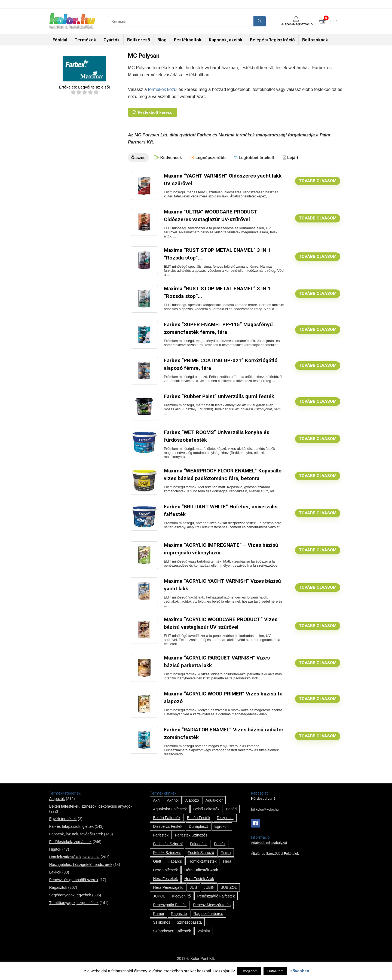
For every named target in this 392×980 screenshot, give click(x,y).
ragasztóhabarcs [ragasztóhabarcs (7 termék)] (208, 919)
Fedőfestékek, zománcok (70, 847)
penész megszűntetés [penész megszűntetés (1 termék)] (212, 910)
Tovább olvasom (318, 181)
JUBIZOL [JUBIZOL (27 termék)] (229, 893)
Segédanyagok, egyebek (70, 900)
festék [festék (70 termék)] (220, 849)
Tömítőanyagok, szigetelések (74, 908)
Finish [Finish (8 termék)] (226, 858)
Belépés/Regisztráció (272, 40)
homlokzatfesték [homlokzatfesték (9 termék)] (202, 867)
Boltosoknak (315, 40)
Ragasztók (58, 893)
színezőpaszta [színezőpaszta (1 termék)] (189, 928)
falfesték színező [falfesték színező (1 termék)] (168, 849)
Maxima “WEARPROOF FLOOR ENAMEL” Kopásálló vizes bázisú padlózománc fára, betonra (215, 478)
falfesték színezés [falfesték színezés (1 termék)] (191, 841)
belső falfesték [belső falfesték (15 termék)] (206, 814)
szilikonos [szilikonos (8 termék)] (162, 928)
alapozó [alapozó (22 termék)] (192, 806)
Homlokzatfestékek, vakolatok (74, 862)
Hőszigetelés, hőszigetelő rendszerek (81, 870)
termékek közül (163, 89)
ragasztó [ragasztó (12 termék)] (179, 919)
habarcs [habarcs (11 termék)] (175, 867)
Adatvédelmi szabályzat (269, 848)
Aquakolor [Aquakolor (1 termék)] (214, 806)
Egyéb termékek (63, 824)
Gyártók (112, 40)
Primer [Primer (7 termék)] (159, 919)
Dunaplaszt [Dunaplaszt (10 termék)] (198, 832)
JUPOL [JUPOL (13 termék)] (159, 902)
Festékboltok (188, 40)
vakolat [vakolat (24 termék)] (204, 936)
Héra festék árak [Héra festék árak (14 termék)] (199, 884)
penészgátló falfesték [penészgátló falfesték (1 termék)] (216, 902)
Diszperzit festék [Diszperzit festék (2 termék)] (168, 832)
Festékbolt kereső (153, 112)
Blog (162, 40)
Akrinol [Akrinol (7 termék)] (173, 806)
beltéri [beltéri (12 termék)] (231, 814)
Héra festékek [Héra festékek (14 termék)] (165, 884)
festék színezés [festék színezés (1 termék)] (167, 858)
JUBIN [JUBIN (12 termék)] (209, 893)
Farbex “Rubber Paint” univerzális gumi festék (220, 396)
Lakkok (55, 878)
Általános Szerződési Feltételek (275, 859)
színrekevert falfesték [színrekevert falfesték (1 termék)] (172, 936)
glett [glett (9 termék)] (157, 867)
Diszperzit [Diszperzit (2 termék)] (225, 823)
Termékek (85, 40)
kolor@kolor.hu (267, 815)
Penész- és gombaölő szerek (74, 885)
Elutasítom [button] (275, 971)
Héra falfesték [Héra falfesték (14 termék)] (165, 875)
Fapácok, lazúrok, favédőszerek (76, 839)
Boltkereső (139, 40)
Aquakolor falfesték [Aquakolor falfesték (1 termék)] (170, 814)
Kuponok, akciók (226, 40)
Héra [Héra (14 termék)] (227, 867)
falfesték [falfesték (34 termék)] (161, 841)
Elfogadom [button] (249, 971)
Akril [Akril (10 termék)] (157, 806)
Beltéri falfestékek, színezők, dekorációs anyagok (91, 812)
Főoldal (60, 40)
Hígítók (55, 855)
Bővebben (299, 971)
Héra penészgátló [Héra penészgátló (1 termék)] (168, 893)
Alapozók (57, 804)
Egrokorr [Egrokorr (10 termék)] (222, 832)
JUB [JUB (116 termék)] (194, 893)
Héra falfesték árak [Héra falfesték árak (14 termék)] (201, 875)
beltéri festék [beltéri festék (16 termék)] (199, 823)
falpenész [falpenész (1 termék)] (199, 849)
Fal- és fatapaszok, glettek (71, 832)
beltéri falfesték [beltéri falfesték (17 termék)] (167, 823)
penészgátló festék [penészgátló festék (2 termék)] (170, 910)
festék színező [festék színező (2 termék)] (201, 858)
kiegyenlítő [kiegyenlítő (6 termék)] (181, 902)
